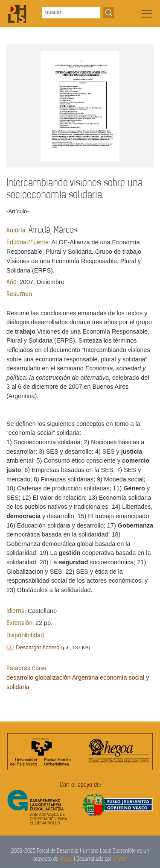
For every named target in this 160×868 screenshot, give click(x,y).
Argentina (85, 677)
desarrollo (20, 677)
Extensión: (20, 623)
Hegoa (66, 859)
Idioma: (16, 611)
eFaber (120, 859)
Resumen (19, 295)
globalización (53, 677)
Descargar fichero (38, 647)
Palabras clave (26, 669)
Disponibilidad (25, 636)
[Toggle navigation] (147, 14)
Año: (12, 283)
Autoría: (17, 231)
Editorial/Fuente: (28, 243)
